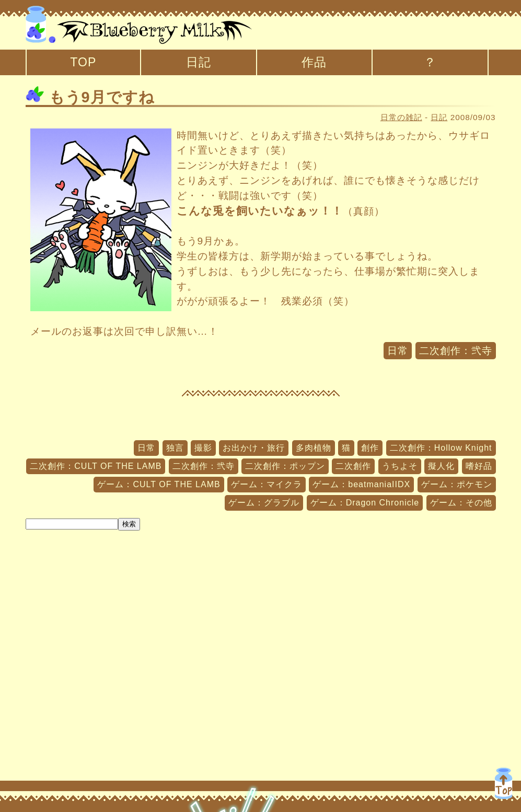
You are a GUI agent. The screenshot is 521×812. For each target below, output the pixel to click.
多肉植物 (314, 448)
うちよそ (400, 466)
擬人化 (441, 466)
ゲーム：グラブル (264, 503)
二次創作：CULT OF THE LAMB (96, 466)
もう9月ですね (90, 97)
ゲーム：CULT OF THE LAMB (159, 484)
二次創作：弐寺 (456, 351)
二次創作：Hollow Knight (441, 448)
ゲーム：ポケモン (457, 484)
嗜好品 (479, 466)
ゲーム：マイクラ (267, 484)
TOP (83, 62)
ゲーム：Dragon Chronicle (365, 503)
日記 (199, 62)
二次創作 (353, 466)
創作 (370, 448)
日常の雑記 (401, 117)
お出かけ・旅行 (254, 448)
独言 (175, 448)
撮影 (203, 448)
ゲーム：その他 (461, 503)
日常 (398, 351)
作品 (314, 62)
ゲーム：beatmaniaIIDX (361, 484)
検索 (129, 524)
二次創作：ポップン (285, 466)
